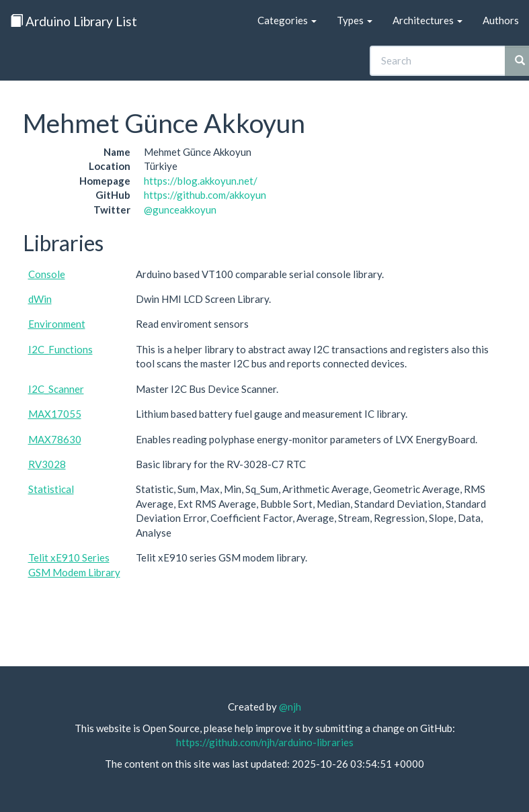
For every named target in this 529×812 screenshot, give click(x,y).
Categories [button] (287, 20)
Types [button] (355, 20)
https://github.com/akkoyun (205, 195)
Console (47, 274)
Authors (501, 20)
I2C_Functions (60, 349)
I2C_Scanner (56, 389)
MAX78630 (55, 439)
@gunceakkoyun (180, 210)
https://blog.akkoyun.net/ (201, 181)
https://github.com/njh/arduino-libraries (265, 742)
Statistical (51, 489)
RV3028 (47, 464)
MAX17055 (55, 414)
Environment (57, 324)
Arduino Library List (74, 21)
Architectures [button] (428, 20)
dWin (40, 299)
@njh (290, 707)
